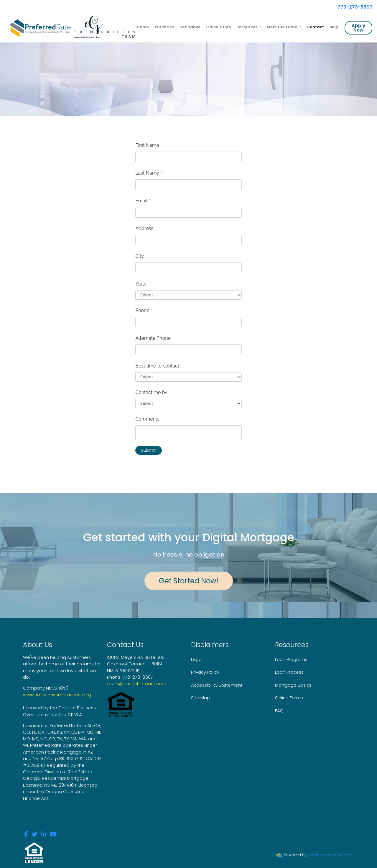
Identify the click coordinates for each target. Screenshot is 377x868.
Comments (147, 419)
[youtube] (53, 835)
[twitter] (34, 835)
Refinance (190, 27)
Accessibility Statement (217, 685)
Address (144, 228)
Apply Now (358, 28)
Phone (142, 310)
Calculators (218, 27)
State (141, 284)
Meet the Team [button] (283, 27)
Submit (149, 450)
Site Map (200, 698)
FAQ (279, 711)
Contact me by (151, 392)
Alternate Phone (153, 338)
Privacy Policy (205, 672)
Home (143, 27)
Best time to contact (157, 366)
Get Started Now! (189, 581)
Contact (315, 27)
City (140, 256)
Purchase (164, 27)
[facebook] (26, 835)
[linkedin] (44, 835)
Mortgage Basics (293, 685)
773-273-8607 (352, 7)
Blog (334, 27)
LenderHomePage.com (330, 855)
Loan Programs (291, 659)
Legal (197, 659)
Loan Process (289, 672)
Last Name (149, 173)
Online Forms (289, 698)
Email (143, 201)
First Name (149, 145)
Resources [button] (247, 27)
